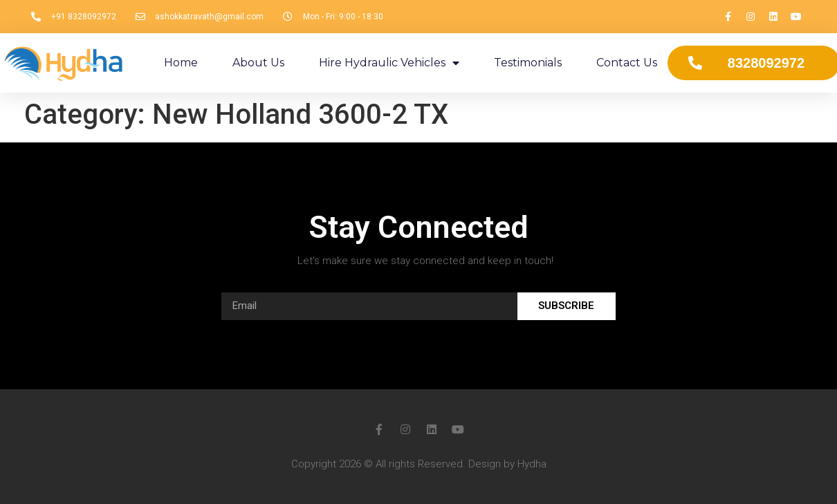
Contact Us (627, 63)
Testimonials (528, 63)
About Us (258, 63)
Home (181, 63)
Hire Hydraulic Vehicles (389, 63)
